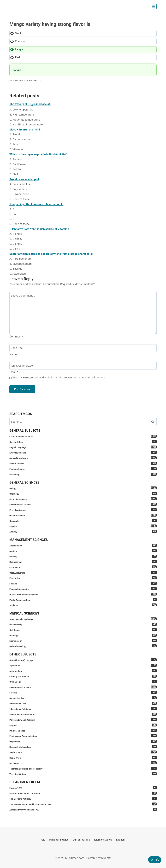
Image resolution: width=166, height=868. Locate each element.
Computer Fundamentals (83, 436)
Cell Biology (83, 630)
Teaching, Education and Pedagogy (83, 768)
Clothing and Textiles (83, 676)
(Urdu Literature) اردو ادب (83, 660)
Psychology (83, 741)
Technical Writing (83, 774)
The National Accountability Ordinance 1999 (83, 804)
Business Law (83, 562)
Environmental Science (83, 504)
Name (14, 354)
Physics (83, 526)
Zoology (83, 531)
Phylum (83, 725)
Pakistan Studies (83, 469)
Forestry (83, 692)
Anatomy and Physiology (83, 619)
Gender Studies (83, 698)
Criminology (83, 682)
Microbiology (83, 641)
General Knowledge (83, 458)
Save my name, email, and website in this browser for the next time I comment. (60, 377)
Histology (83, 635)
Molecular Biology (83, 646)
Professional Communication (83, 736)
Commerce (83, 567)
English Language (83, 447)
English (120, 840)
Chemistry (83, 494)
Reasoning (83, 474)
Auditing (83, 551)
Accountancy (83, 545)
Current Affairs (83, 442)
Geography (83, 521)
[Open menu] (154, 6)
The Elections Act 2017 (83, 799)
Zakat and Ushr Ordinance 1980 (83, 809)
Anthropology (83, 671)
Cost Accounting (83, 573)
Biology (83, 488)
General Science (83, 515)
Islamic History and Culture (83, 714)
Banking (83, 556)
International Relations (83, 709)
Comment (16, 337)
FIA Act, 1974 (83, 788)
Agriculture (83, 665)
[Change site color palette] (155, 860)
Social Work (83, 758)
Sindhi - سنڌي (83, 752)
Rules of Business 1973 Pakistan (83, 793)
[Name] (83, 348)
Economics (83, 578)
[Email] (83, 366)
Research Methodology (83, 747)
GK (43, 840)
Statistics (83, 605)
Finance (83, 583)
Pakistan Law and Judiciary (83, 720)
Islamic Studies (83, 463)
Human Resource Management (83, 594)
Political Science (83, 730)
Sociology (83, 763)
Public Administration (83, 600)
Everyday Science (83, 452)
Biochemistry (83, 624)
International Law (83, 703)
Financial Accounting (83, 589)
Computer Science (83, 499)
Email (14, 372)
